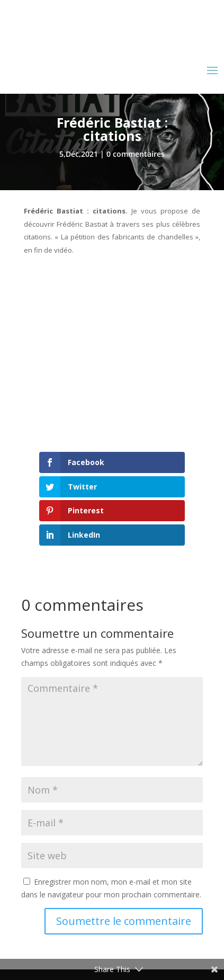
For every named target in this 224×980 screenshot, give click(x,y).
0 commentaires (136, 154)
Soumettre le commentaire (124, 921)
